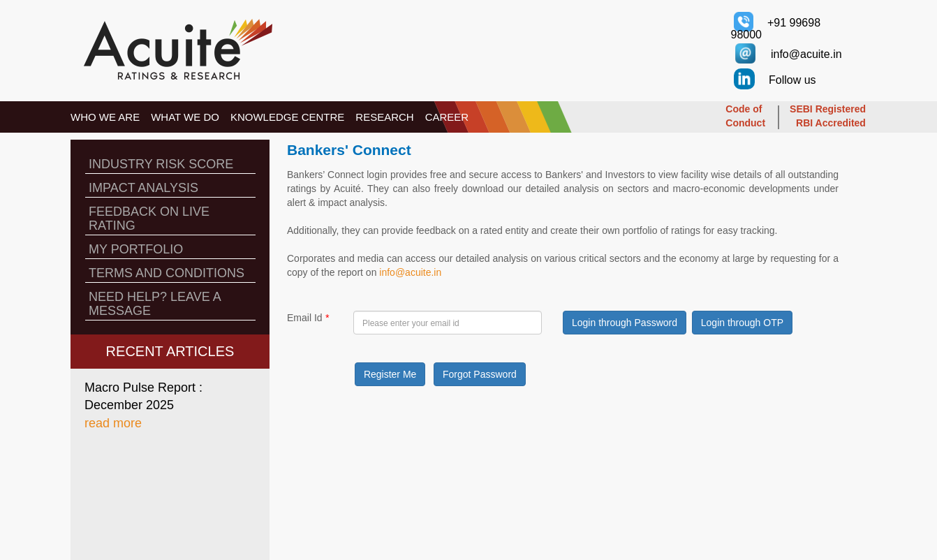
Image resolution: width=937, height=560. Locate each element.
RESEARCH (384, 117)
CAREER (447, 117)
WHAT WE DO (185, 117)
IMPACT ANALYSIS (143, 188)
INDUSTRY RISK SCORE (161, 164)
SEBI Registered (828, 109)
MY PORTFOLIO (136, 249)
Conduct (745, 123)
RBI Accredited (831, 123)
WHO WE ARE (105, 117)
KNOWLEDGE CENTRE (287, 117)
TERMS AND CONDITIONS (167, 273)
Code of (744, 109)
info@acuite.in (410, 272)
